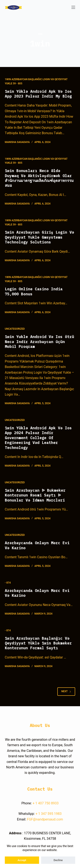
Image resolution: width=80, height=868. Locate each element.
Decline (58, 860)
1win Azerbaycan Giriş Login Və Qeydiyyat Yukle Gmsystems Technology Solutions (39, 237)
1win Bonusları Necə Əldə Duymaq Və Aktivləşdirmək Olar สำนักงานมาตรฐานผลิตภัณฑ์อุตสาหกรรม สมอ (39, 178)
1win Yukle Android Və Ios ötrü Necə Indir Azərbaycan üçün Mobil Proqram (39, 342)
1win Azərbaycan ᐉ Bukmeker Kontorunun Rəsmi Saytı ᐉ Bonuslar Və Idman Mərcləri (35, 495)
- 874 (8, 583)
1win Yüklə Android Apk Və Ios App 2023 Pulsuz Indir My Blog (38, 94)
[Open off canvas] (73, 7)
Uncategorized (15, 329)
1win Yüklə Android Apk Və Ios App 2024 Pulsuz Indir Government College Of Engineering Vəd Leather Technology (38, 438)
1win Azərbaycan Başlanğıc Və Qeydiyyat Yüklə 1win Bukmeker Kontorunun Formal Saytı (38, 643)
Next (66, 691)
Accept (22, 860)
